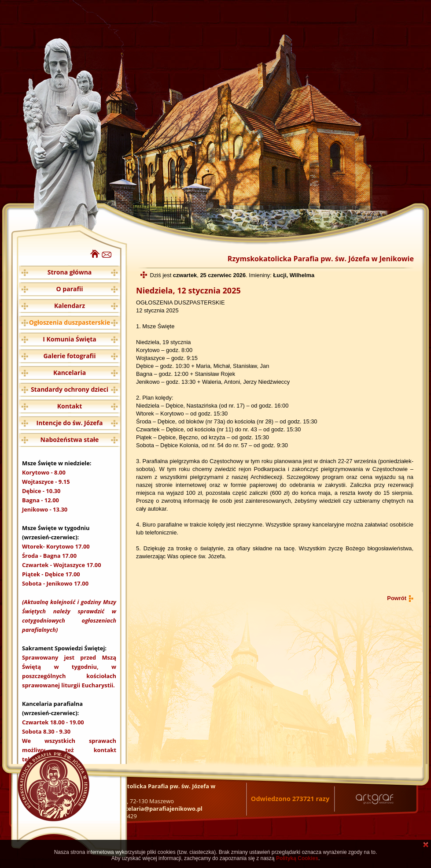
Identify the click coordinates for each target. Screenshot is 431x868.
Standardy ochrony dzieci (70, 389)
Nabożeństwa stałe (70, 440)
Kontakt (70, 406)
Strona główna (70, 272)
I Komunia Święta (70, 339)
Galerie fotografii (69, 356)
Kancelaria (70, 373)
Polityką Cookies (297, 858)
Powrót (397, 598)
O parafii (70, 289)
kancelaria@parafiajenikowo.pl (158, 809)
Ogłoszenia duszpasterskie (70, 322)
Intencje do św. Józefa (70, 423)
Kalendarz (70, 306)
